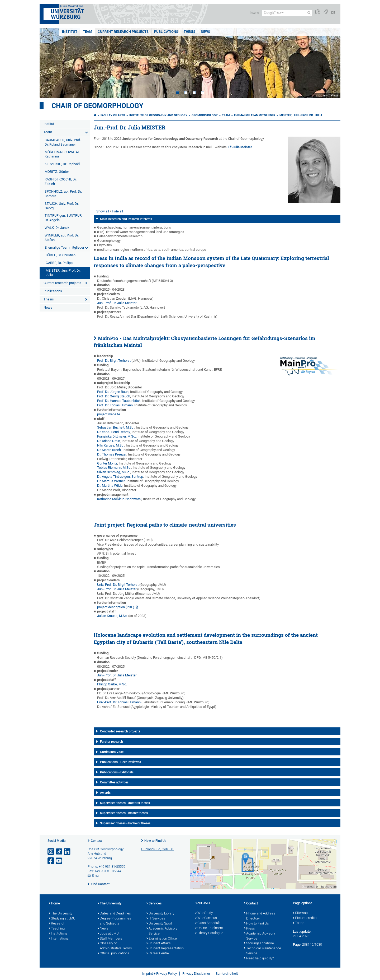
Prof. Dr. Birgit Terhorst (114, 361)
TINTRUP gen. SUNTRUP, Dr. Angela (63, 218)
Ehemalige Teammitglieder (64, 247)
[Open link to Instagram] (51, 852)
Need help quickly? (259, 959)
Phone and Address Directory (260, 916)
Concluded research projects (120, 731)
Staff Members (110, 939)
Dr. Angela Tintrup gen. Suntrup (120, 477)
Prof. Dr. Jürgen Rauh (113, 392)
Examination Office (162, 939)
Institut (70, 32)
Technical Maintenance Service (263, 951)
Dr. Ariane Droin (109, 441)
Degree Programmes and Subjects (114, 921)
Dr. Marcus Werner (111, 481)
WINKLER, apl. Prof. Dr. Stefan (62, 238)
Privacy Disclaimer (196, 974)
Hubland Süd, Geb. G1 (157, 849)
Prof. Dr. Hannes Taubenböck (119, 401)
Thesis (189, 32)
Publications (166, 32)
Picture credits (305, 918)
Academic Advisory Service (162, 931)
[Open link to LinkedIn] (68, 852)
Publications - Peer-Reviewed (121, 762)
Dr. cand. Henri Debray (114, 432)
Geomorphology (205, 115)
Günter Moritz (107, 463)
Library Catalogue (209, 933)
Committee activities (114, 782)
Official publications (113, 954)
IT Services (156, 919)
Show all (103, 211)
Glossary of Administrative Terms (115, 946)
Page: (297, 944)
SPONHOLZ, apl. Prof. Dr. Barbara (63, 194)
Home (54, 904)
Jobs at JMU (108, 934)
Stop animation (327, 95)
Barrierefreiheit (227, 974)
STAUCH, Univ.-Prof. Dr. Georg (62, 206)
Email (96, 876)
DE (333, 13)
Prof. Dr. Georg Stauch (114, 396)
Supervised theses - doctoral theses (125, 803)
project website (109, 414)
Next (331, 63)
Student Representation (165, 949)
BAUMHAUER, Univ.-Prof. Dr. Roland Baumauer (63, 142)
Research (57, 924)
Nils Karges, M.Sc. (111, 445)
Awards (105, 793)
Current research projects (123, 32)
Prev (49, 63)
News (205, 32)
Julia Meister (242, 147)
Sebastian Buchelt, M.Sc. (116, 427)
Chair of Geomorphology (97, 106)
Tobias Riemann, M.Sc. (114, 468)
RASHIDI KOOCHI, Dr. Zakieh (61, 182)
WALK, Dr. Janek (57, 228)
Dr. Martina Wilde (110, 486)
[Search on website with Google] (287, 13)
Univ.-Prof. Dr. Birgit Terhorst (118, 585)
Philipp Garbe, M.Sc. (112, 684)
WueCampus (206, 918)
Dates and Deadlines (114, 914)
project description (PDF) (116, 607)
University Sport (159, 924)
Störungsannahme (259, 944)
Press (250, 929)
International (59, 939)
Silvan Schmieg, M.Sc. (114, 472)
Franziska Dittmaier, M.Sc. (117, 436)
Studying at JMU (62, 919)
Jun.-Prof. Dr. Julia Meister (117, 303)
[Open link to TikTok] (59, 852)
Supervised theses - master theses (124, 813)
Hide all (117, 211)
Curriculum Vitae (112, 752)
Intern (254, 13)
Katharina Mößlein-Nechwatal (119, 499)
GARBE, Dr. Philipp (59, 263)
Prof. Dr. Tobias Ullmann (115, 405)
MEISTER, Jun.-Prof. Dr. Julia (63, 273)
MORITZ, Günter (57, 172)
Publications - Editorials (117, 772)
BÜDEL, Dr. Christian (61, 255)
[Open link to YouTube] (59, 861)
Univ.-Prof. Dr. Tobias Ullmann (119, 702)
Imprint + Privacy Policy (160, 974)
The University (61, 914)
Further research (111, 742)
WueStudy (204, 913)
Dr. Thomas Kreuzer (112, 454)
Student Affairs (159, 944)
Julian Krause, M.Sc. (112, 616)
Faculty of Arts (113, 115)
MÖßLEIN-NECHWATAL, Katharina (63, 154)
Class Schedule (208, 923)
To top (299, 923)
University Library (160, 914)
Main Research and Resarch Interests (126, 219)
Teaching (57, 929)
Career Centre (158, 954)
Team (87, 32)
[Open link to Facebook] (51, 861)
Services (154, 904)
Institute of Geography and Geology (158, 115)
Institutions (58, 934)
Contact (96, 841)
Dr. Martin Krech (109, 450)
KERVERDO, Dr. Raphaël (62, 164)
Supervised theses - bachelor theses (125, 823)
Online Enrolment (209, 928)
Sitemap (300, 913)
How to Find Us (155, 841)
